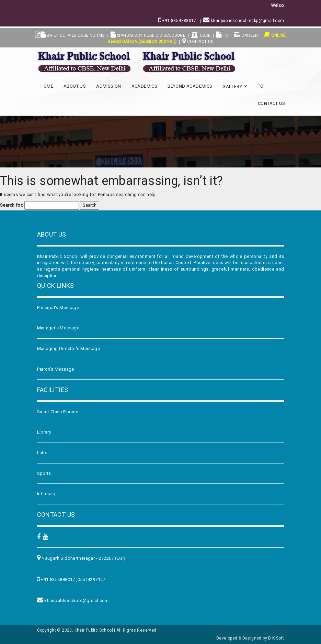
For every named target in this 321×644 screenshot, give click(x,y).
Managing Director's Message (69, 348)
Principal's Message (58, 308)
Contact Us (198, 42)
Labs (42, 453)
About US (75, 86)
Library (44, 432)
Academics (145, 86)
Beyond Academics (190, 86)
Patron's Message (56, 369)
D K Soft (276, 638)
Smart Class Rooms (58, 412)
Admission (109, 86)
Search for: (12, 205)
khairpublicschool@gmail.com (76, 601)
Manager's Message (58, 328)
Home (47, 86)
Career (246, 35)
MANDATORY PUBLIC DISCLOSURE (148, 35)
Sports (44, 473)
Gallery (235, 86)
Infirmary (46, 494)
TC (222, 35)
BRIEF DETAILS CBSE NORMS (73, 35)
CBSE (201, 35)
